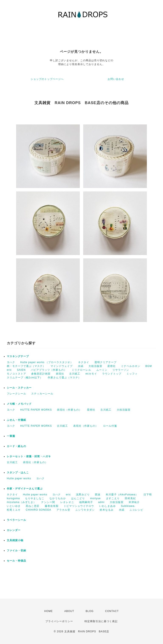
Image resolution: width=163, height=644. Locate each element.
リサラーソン (121, 370)
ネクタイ (84, 362)
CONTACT (112, 611)
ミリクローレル (81, 370)
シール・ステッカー (19, 388)
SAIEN (21, 370)
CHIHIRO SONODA (38, 510)
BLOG (90, 611)
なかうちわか (58, 498)
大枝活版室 (95, 366)
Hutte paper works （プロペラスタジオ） (47, 362)
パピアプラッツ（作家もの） (49, 370)
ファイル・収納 (16, 551)
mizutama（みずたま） (21, 502)
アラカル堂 (63, 510)
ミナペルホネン (131, 366)
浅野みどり (83, 495)
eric (9, 370)
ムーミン (102, 370)
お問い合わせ (116, 79)
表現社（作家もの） (69, 410)
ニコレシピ (136, 510)
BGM (149, 366)
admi (101, 502)
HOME (49, 611)
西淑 (98, 495)
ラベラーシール (16, 520)
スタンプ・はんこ (18, 473)
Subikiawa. (128, 506)
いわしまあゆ (107, 506)
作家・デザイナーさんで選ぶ (25, 489)
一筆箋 (11, 436)
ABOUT (69, 611)
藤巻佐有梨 (52, 506)
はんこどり (78, 498)
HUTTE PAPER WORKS (36, 410)
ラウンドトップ (112, 374)
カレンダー (14, 530)
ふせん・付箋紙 (16, 420)
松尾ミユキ (14, 510)
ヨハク (11, 362)
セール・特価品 (16, 561)
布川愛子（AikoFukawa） (122, 495)
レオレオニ (67, 502)
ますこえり (113, 498)
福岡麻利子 (86, 502)
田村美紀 (130, 498)
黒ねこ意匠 (33, 506)
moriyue (96, 498)
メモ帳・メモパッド (19, 404)
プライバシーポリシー (59, 621)
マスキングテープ (18, 356)
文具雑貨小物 (15, 540)
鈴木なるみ (107, 510)
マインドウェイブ (62, 366)
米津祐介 (134, 502)
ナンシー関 (48, 502)
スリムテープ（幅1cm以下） (25, 378)
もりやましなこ (35, 498)
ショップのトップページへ (47, 79)
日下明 (148, 495)
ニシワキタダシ (85, 510)
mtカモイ (91, 374)
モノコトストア (16, 374)
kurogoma (13, 498)
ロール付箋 (110, 426)
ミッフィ (132, 374)
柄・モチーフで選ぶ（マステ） (26, 366)
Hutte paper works (19, 478)
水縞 (81, 366)
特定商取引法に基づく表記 (101, 621)
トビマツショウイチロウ (79, 506)
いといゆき (14, 506)
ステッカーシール (42, 394)
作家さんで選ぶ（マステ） (64, 378)
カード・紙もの (16, 446)
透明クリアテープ (105, 362)
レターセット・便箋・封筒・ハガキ (29, 456)
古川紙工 (75, 374)
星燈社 (112, 366)
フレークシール (16, 394)
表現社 (60, 374)
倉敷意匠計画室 (41, 374)
